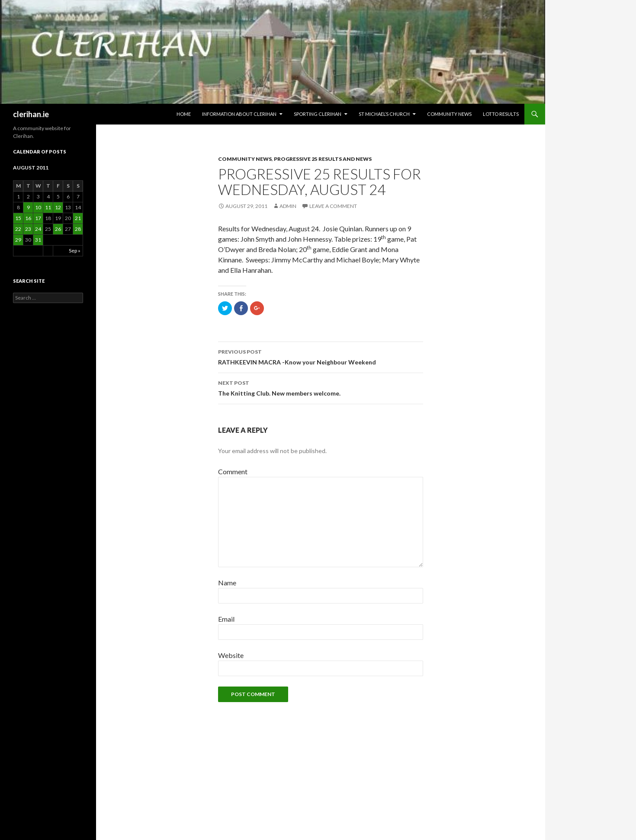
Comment (233, 471)
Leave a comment (333, 206)
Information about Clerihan (239, 114)
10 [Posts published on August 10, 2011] (38, 207)
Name (227, 583)
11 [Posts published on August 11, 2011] (48, 207)
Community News (449, 114)
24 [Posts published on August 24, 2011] (38, 229)
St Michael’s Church (384, 114)
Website (231, 655)
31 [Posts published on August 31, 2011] (38, 240)
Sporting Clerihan (318, 114)
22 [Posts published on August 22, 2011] (18, 229)
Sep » (75, 251)
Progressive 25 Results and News (323, 159)
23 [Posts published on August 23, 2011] (28, 229)
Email (226, 619)
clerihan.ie (31, 114)
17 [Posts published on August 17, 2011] (38, 218)
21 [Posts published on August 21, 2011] (78, 218)
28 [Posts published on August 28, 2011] (78, 229)
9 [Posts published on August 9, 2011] (28, 207)
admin (288, 206)
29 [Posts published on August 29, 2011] (18, 240)
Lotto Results (501, 114)
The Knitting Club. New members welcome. (321, 387)
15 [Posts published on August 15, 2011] (18, 218)
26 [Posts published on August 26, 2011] (58, 229)
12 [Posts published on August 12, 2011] (58, 207)
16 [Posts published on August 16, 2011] (28, 218)
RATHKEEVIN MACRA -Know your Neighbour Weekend (321, 356)
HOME (184, 114)
